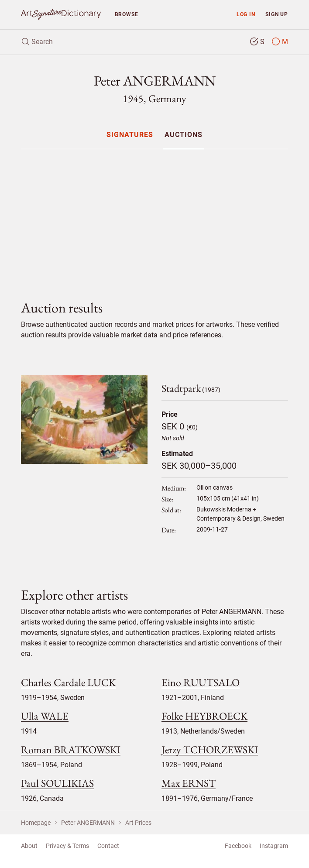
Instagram (274, 846)
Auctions (184, 135)
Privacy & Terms (67, 846)
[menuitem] (130, 135)
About (29, 846)
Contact (108, 846)
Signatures (130, 135)
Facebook (238, 846)
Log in (246, 14)
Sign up (277, 14)
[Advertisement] (154, 217)
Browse (127, 14)
